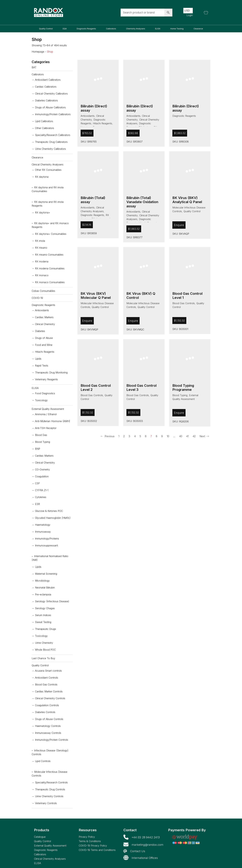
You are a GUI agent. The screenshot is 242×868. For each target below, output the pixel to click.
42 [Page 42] (194, 436)
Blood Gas (41, 435)
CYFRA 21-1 (42, 490)
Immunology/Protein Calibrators (53, 114)
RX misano (41, 248)
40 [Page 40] (181, 436)
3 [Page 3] (129, 436)
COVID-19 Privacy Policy (93, 846)
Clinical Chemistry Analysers (48, 164)
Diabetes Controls (45, 712)
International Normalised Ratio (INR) (50, 558)
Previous (108, 436)
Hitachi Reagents (102, 123)
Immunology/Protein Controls (52, 740)
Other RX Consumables (48, 170)
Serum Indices (43, 615)
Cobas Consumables (43, 291)
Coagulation (42, 476)
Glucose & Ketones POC (49, 511)
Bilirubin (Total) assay (93, 200)
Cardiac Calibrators (46, 87)
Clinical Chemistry (45, 324)
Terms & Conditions (90, 841)
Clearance (37, 157)
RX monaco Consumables (50, 282)
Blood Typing (180, 395)
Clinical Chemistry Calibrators (51, 94)
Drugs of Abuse (44, 338)
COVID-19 (37, 298)
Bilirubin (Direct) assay (94, 108)
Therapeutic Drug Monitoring (51, 372)
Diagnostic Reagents (184, 116)
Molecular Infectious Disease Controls (49, 774)
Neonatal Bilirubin (45, 588)
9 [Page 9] (162, 436)
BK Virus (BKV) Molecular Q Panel (96, 296)
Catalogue (40, 837)
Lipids (38, 359)
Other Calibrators (45, 128)
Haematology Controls (48, 726)
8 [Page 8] (157, 436)
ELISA (35, 388)
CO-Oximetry (42, 469)
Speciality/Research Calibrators (53, 135)
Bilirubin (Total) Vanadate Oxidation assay (142, 202)
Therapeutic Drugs (45, 629)
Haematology (43, 525)
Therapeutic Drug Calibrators (51, 142)
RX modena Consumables (50, 268)
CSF (37, 483)
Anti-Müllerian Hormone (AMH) (53, 421)
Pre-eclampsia (43, 594)
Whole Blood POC (45, 650)
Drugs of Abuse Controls (49, 719)
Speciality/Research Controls (51, 782)
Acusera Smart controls (48, 671)
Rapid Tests (42, 366)
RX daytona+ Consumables (51, 234)
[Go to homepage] (49, 13)
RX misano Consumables (49, 255)
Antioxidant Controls (47, 678)
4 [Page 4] (135, 436)
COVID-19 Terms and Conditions (97, 850)
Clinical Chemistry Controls (50, 698)
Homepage (38, 52)
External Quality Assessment (48, 409)
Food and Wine (44, 345)
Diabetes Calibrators (46, 100)
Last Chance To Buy (43, 658)
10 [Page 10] (168, 436)
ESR (37, 504)
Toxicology (41, 400)
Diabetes (40, 331)
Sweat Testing (43, 622)
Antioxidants (88, 116)
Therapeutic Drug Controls (50, 789)
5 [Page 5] (140, 436)
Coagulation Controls (47, 705)
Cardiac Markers (44, 317)
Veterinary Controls (46, 803)
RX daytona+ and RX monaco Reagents (50, 225)
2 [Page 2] (124, 436)
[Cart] (206, 13)
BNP (38, 449)
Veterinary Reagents (46, 379)
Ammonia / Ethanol (46, 414)
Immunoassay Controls (48, 733)
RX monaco (42, 275)
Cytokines (41, 497)
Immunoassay (43, 532)
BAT (34, 67)
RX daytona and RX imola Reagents (48, 204)
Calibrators (38, 74)
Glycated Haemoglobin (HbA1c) (53, 518)
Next (204, 436)
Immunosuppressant (46, 545)
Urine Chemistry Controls (49, 796)
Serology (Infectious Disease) (52, 601)
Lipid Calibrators (44, 121)
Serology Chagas (45, 608)
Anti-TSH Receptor (46, 428)
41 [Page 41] (187, 436)
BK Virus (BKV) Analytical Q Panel (187, 200)
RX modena (42, 261)
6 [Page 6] (146, 436)
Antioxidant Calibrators (48, 80)
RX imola (40, 241)
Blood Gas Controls (184, 303)
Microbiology (42, 581)
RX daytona (42, 177)
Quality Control (192, 211)
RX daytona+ (43, 213)
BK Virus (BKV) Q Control (141, 296)
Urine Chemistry (44, 643)
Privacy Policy (87, 837)
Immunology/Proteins (47, 539)
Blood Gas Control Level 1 (187, 296)
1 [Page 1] (119, 436)
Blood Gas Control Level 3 (141, 388)
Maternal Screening (46, 574)
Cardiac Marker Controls (49, 691)
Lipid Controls (43, 761)
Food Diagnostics (45, 393)
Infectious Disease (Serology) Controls (50, 752)
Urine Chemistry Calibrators (50, 149)
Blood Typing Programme (183, 388)
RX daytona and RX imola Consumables (48, 189)
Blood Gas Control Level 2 (96, 388)
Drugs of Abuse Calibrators (50, 107)
